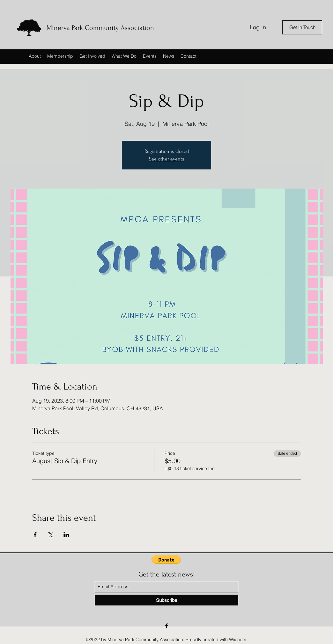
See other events (167, 159)
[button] (166, 560)
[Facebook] (166, 626)
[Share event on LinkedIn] (67, 535)
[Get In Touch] (302, 27)
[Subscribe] (166, 600)
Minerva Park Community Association (100, 28)
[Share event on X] (51, 535)
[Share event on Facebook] (35, 535)
